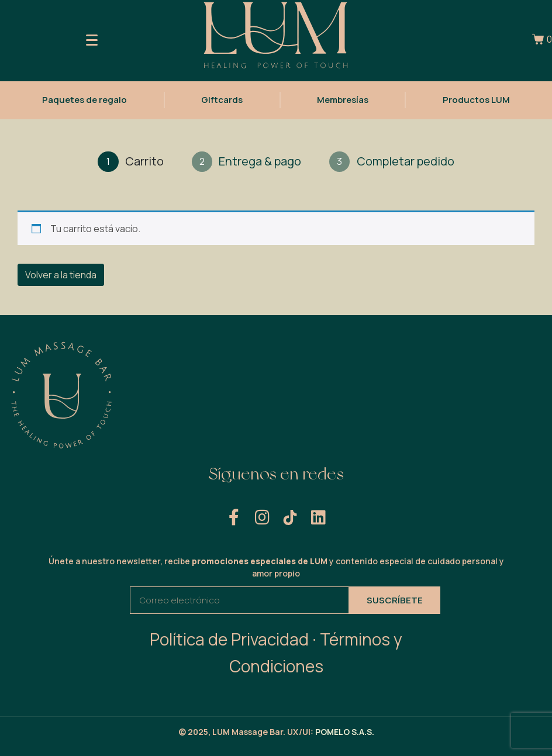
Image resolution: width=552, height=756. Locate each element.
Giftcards (222, 98)
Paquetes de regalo (84, 98)
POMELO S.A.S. (345, 732)
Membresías (343, 98)
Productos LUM (476, 98)
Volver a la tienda (61, 275)
